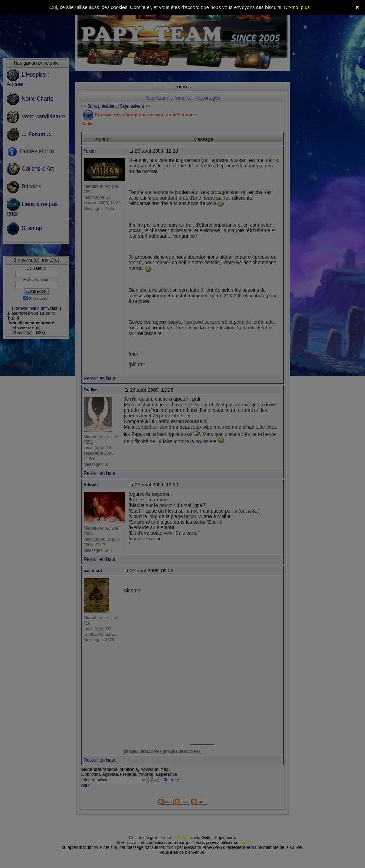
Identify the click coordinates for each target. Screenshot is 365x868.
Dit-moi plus (297, 7)
